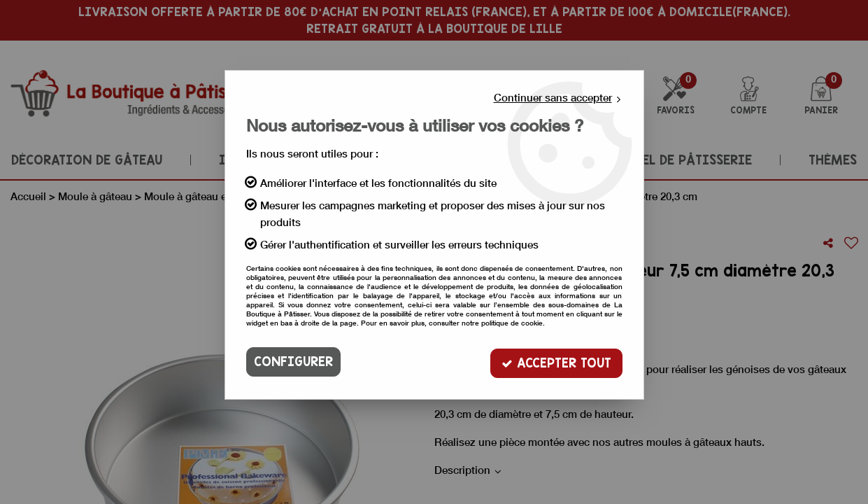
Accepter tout (556, 362)
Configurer (293, 362)
